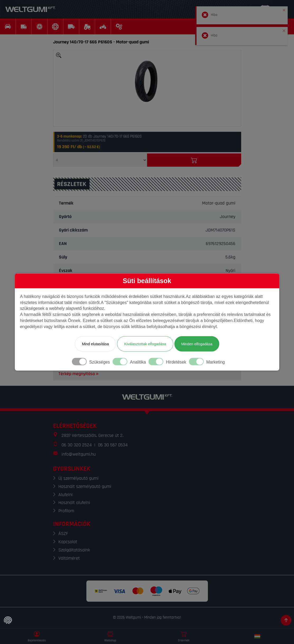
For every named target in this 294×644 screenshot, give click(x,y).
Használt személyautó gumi (85, 486)
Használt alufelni (74, 503)
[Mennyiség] (100, 160)
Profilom (66, 511)
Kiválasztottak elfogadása (145, 344)
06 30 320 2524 (77, 445)
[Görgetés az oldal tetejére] (286, 620)
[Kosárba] (194, 160)
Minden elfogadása (197, 344)
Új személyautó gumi (78, 478)
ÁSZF (63, 534)
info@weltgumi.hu (79, 454)
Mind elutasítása (95, 344)
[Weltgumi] (30, 9)
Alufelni (66, 495)
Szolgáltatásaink (74, 550)
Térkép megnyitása (79, 374)
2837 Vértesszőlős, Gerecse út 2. (92, 435)
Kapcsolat (68, 542)
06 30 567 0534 (113, 445)
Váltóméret (69, 558)
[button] (284, 9)
